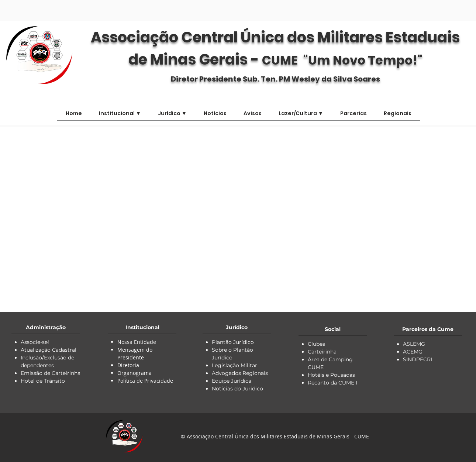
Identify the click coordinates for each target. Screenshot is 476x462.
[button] (301, 116)
